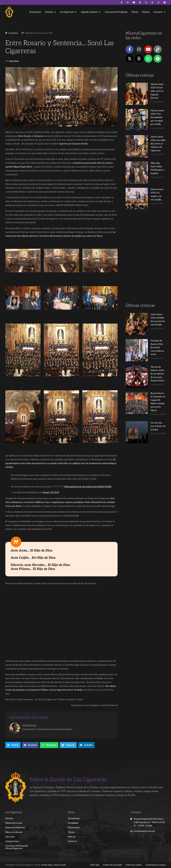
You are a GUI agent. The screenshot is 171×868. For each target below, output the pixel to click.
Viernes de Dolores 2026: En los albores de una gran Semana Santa (150, 304)
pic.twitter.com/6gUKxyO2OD (97, 487)
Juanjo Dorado (60, 865)
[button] (51, 12)
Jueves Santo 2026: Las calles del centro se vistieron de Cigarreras (150, 123)
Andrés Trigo (47, 865)
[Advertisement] (146, 216)
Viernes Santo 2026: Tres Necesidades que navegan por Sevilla (151, 104)
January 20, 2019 (51, 492)
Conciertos (13, 33)
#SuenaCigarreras (73, 487)
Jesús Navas (14, 61)
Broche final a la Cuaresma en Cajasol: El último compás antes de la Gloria (151, 324)
